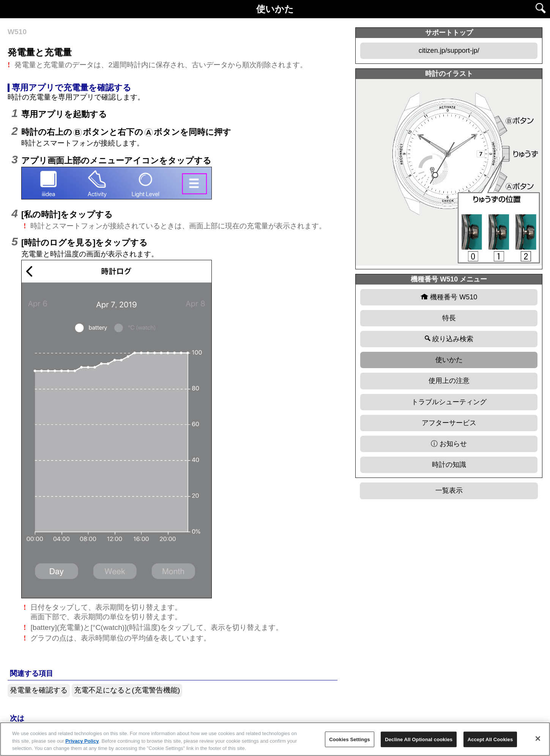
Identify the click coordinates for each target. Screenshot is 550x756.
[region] (275, 739)
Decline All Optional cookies (419, 739)
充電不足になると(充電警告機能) (127, 690)
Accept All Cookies (490, 739)
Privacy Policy (82, 741)
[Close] (538, 739)
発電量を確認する (39, 690)
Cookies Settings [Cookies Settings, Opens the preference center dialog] (350, 739)
